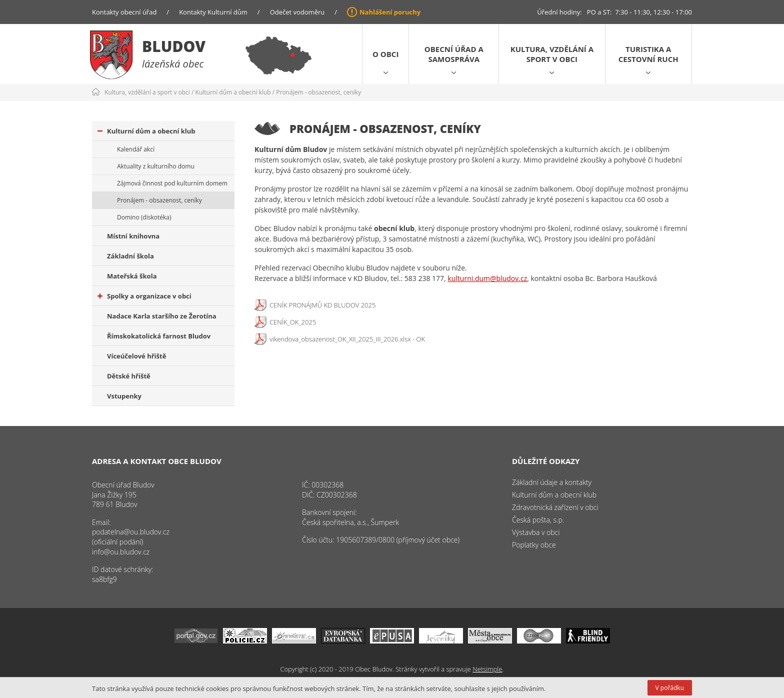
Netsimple (487, 669)
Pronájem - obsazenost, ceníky (318, 92)
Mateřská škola (132, 276)
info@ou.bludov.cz (121, 552)
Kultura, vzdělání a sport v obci (552, 54)
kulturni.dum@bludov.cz (487, 278)
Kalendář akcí (136, 149)
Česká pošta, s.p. (538, 520)
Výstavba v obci (536, 532)
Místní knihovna (133, 236)
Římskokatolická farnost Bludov (159, 336)
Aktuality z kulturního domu (156, 166)
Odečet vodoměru (297, 12)
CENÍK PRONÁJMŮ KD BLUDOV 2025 (322, 305)
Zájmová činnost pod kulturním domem (172, 183)
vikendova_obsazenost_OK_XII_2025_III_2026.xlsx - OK (347, 339)
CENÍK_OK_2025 (293, 322)
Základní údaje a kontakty (552, 482)
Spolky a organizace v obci (144, 296)
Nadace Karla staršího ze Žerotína (162, 316)
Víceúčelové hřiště (136, 356)
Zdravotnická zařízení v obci (555, 507)
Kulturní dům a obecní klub (233, 92)
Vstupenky (124, 396)
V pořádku (670, 688)
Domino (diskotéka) (144, 217)
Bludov (174, 46)
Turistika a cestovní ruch (648, 54)
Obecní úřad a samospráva (454, 54)
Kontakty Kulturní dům (213, 12)
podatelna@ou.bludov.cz (131, 532)
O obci (385, 54)
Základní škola (130, 256)
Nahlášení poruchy (390, 12)
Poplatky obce (534, 545)
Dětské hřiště (129, 376)
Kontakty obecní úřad (124, 12)
